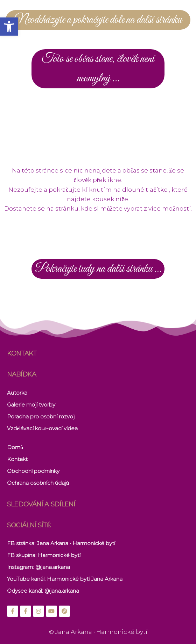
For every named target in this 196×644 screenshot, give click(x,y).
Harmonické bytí (59, 555)
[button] (9, 27)
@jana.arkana (53, 567)
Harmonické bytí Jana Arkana (85, 579)
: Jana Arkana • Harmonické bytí (75, 543)
